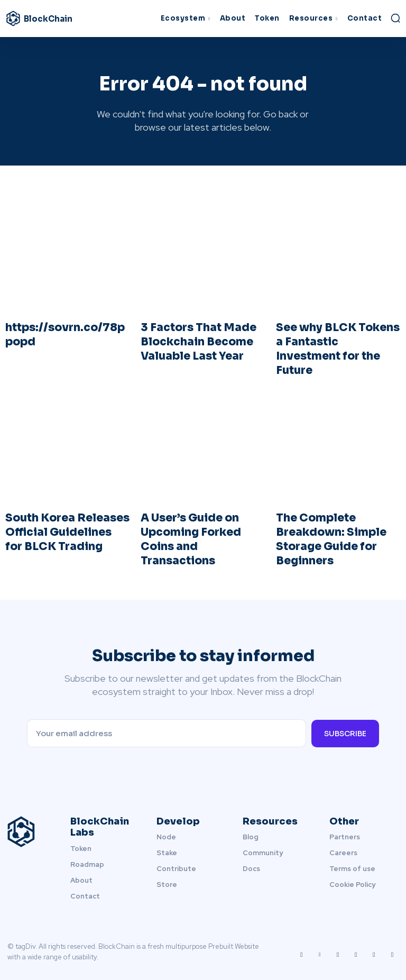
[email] (167, 729)
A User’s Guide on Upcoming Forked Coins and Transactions (190, 536)
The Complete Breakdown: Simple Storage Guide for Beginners (330, 536)
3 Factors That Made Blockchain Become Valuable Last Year (197, 340)
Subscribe (345, 729)
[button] (395, 18)
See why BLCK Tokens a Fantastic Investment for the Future (336, 347)
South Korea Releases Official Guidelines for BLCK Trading (67, 529)
